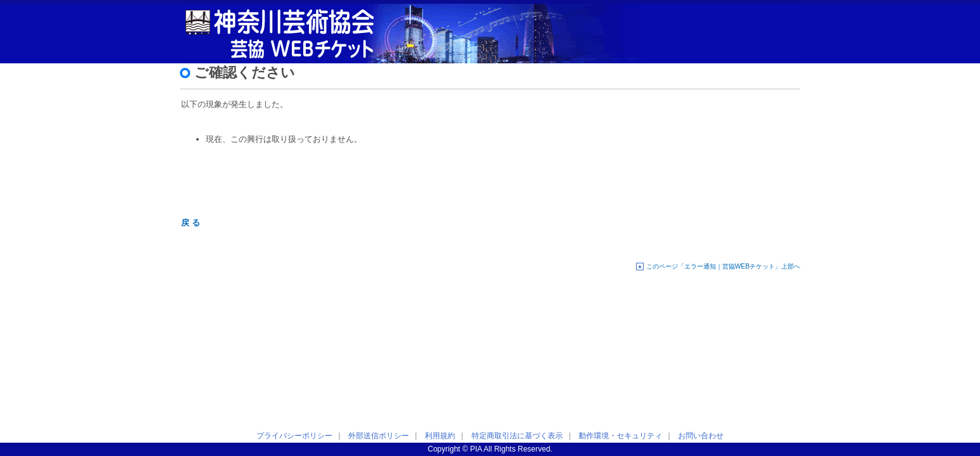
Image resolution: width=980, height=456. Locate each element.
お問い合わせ (701, 436)
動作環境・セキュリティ (620, 436)
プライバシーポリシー (294, 436)
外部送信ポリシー (379, 436)
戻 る (191, 223)
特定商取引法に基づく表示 (517, 436)
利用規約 (440, 436)
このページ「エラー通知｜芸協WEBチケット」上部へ (723, 266)
